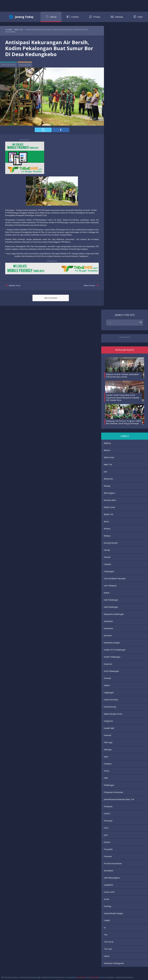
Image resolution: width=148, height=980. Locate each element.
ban (105, 472)
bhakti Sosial (109, 507)
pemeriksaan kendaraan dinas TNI (119, 799)
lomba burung (110, 707)
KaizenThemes (128, 977)
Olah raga (108, 742)
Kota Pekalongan (111, 671)
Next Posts (92, 286)
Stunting (107, 906)
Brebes (107, 529)
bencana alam (110, 500)
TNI (106, 935)
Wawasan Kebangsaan (114, 963)
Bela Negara (109, 493)
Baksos (107, 450)
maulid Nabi (109, 728)
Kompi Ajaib (94, 977)
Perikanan (108, 806)
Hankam (107, 564)
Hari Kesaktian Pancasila (115, 578)
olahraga (108, 749)
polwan (107, 842)
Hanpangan (109, 571)
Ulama (107, 956)
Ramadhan (108, 871)
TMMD (107, 920)
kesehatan (108, 628)
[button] (43, 130)
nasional (107, 735)
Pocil (106, 828)
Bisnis (106, 521)
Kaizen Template (107, 977)
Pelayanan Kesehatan (113, 792)
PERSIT (107, 814)
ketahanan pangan (112, 643)
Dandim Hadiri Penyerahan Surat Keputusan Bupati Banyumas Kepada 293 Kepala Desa (123, 398)
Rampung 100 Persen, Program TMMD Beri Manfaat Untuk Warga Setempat (124, 422)
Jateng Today (24, 17)
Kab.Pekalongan (111, 607)
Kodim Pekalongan (112, 657)
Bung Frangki (35, 977)
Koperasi (108, 664)
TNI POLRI (109, 942)
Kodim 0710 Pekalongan (115, 650)
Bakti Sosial (109, 457)
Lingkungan (109, 692)
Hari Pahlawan (110, 586)
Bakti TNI (108, 464)
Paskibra (108, 764)
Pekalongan (109, 785)
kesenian (108, 635)
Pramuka (108, 856)
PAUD (106, 771)
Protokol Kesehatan (113, 863)
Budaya (107, 536)
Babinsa (107, 443)
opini (106, 757)
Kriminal (107, 678)
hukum (107, 593)
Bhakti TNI (108, 514)
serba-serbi (109, 892)
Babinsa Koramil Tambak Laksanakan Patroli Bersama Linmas (122, 376)
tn (105, 928)
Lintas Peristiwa (111, 700)
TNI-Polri (108, 949)
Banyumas (108, 479)
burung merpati (111, 543)
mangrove (108, 721)
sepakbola (108, 885)
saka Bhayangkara (112, 878)
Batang (107, 486)
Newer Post (13, 286)
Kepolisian (108, 621)
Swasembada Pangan (113, 913)
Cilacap (107, 550)
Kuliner (107, 685)
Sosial (106, 899)
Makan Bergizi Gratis (113, 714)
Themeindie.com (58, 977)
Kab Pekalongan (111, 600)
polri (106, 835)
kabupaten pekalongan (114, 614)
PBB (106, 778)
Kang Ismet (81, 977)
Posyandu (108, 849)
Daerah (107, 557)
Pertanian (108, 821)
